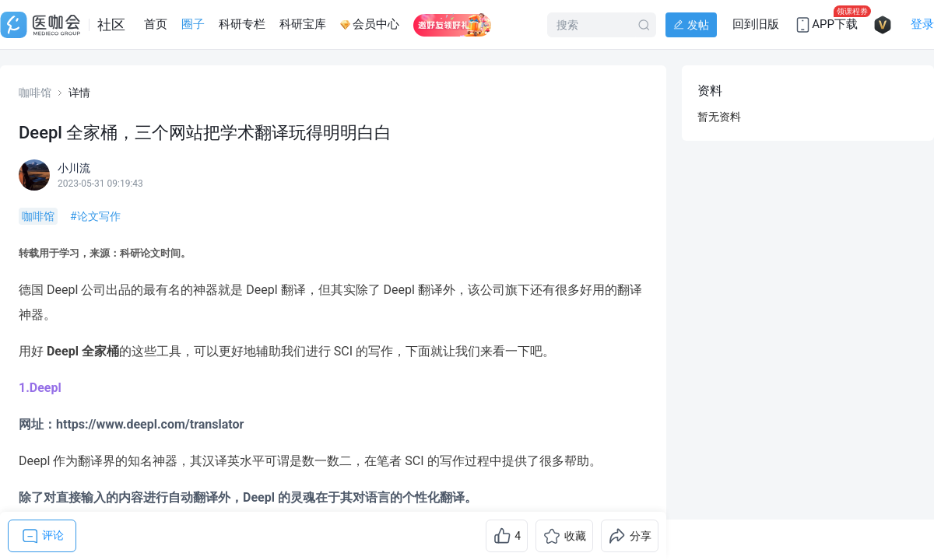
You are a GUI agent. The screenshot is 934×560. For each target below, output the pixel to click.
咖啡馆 (35, 93)
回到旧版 (756, 24)
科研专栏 (242, 24)
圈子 (193, 24)
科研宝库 (303, 24)
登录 (922, 24)
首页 (156, 24)
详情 (79, 93)
